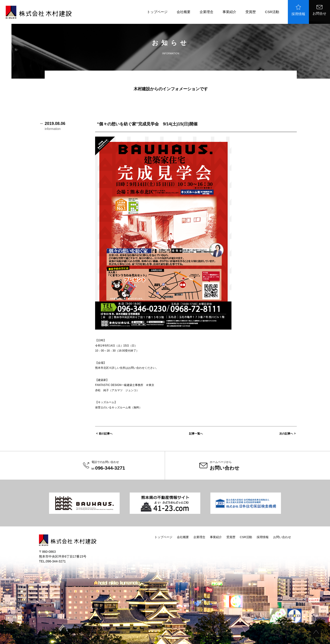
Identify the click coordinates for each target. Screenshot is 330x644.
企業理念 (206, 12)
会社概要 (184, 12)
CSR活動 (272, 12)
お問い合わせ (282, 537)
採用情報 (298, 10)
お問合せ (319, 10)
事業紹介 (229, 12)
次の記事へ (287, 434)
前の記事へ (104, 434)
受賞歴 (251, 12)
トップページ (157, 12)
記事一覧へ (196, 434)
